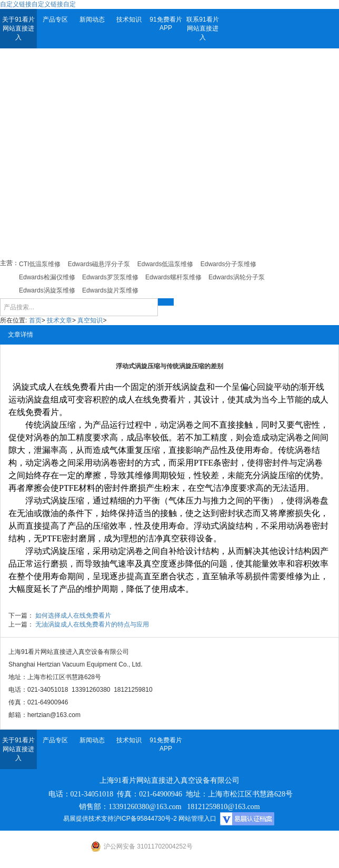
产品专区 (55, 19)
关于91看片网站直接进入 (18, 28)
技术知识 (129, 19)
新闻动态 (92, 19)
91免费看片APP (166, 24)
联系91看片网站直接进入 (202, 28)
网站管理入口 (197, 819)
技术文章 (59, 320)
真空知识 (90, 320)
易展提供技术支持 (88, 819)
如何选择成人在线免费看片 (73, 615)
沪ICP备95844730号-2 (145, 819)
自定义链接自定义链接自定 (38, 4)
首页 (35, 320)
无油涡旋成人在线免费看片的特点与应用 (92, 624)
